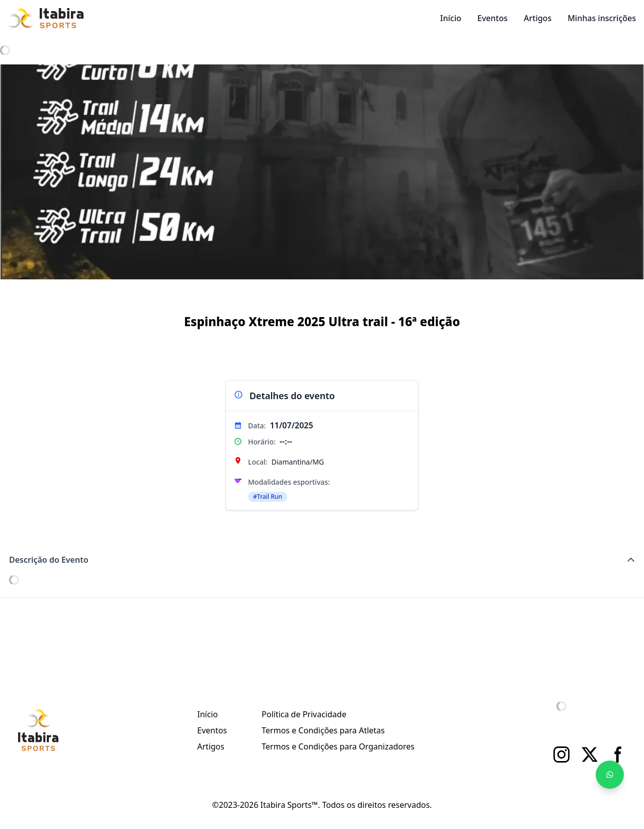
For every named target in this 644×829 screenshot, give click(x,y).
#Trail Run (268, 497)
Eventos (493, 18)
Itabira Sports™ (289, 805)
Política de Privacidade (304, 714)
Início (451, 18)
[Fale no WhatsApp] (610, 775)
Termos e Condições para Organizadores (338, 746)
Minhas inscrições (602, 18)
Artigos (538, 18)
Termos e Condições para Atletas (323, 730)
